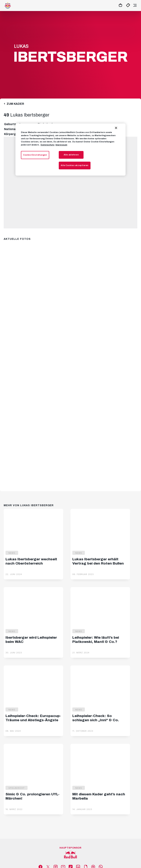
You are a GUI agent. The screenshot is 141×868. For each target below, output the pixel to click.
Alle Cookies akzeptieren (75, 165)
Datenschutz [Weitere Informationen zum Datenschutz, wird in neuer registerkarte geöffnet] (48, 145)
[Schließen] (116, 128)
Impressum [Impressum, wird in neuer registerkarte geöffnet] (61, 145)
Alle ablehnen (71, 155)
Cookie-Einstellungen (35, 155)
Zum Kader (15, 104)
